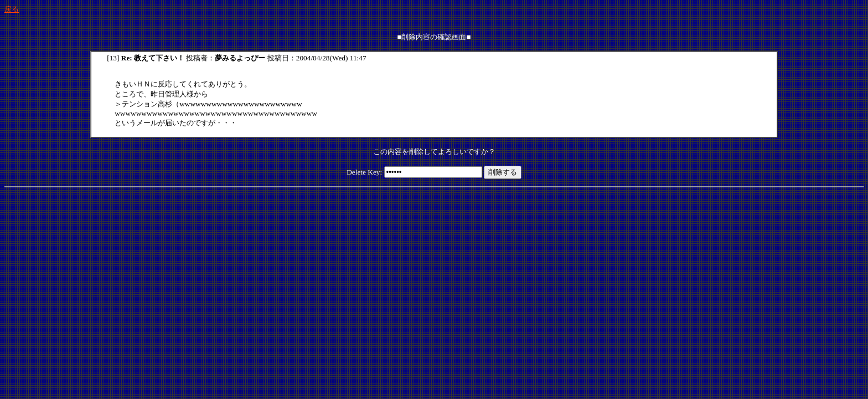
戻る (12, 9)
